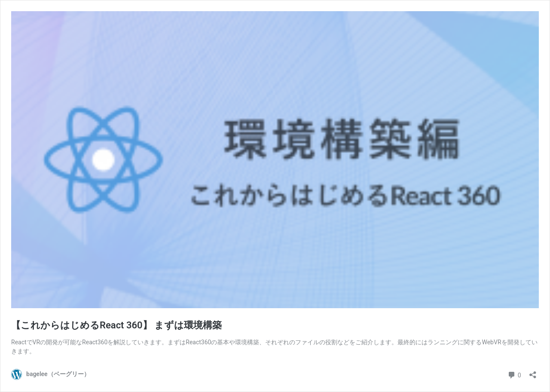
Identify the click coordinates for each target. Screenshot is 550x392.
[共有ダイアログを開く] (533, 372)
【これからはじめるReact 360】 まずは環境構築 (116, 325)
